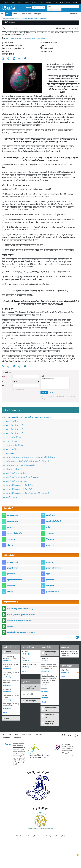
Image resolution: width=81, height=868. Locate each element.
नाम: (3, 377)
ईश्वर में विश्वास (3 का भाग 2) (13, 429)
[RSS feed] (76, 735)
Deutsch (34, 2)
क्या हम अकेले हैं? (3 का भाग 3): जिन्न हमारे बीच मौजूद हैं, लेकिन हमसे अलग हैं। (26, 493)
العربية (13, 2)
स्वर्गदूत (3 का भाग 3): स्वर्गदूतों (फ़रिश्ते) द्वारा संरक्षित (19, 465)
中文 (56, 2)
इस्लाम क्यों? (11, 626)
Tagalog (75, 2)
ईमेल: (3, 386)
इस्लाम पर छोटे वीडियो (52, 592)
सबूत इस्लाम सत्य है (13, 515)
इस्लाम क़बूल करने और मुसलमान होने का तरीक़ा (21, 615)
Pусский (41, 2)
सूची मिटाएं (76, 677)
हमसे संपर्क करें (74, 14)
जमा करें (44, 393)
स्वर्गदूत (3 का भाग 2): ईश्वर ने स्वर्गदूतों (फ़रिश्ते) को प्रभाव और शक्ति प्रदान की (26, 461)
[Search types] (54, 9)
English (7, 2)
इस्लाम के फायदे (51, 515)
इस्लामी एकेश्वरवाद (10, 497)
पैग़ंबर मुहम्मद (50, 586)
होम (2, 14)
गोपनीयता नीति (7, 738)
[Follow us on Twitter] (70, 735)
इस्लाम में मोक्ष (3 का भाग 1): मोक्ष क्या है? (16, 473)
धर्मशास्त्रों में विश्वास (10, 441)
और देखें (5, 712)
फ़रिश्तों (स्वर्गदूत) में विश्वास (12, 437)
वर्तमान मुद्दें (10, 545)
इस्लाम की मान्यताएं (11, 19)
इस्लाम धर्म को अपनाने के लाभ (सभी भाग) (19, 621)
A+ (76, 28)
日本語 (61, 2)
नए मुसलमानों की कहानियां (15, 533)
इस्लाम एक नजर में (27, 14)
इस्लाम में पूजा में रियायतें (11, 421)
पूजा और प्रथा (11, 527)
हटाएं (78, 673)
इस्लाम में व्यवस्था (51, 545)
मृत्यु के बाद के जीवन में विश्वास (13, 445)
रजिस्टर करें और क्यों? (39, 8)
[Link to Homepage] (8, 8)
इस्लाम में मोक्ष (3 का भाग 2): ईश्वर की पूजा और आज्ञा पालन (21, 477)
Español (20, 2)
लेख (7, 14)
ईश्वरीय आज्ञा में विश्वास (11, 449)
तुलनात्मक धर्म (50, 533)
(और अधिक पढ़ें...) (7, 661)
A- (69, 28)
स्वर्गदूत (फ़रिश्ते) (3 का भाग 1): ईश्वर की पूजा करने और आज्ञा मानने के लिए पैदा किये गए (29, 457)
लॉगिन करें (28, 8)
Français (27, 2)
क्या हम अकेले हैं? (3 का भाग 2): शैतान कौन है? (18, 489)
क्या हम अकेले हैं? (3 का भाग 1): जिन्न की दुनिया (18, 485)
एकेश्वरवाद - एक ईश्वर (11, 469)
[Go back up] (77, 637)
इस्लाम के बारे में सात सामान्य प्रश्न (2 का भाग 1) (21, 632)
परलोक (48, 527)
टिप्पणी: (43, 376)
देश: (3, 381)
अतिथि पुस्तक (37, 14)
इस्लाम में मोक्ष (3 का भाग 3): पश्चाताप (15, 481)
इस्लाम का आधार (9, 453)
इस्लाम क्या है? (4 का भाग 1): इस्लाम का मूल (20, 609)
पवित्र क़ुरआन (11, 539)
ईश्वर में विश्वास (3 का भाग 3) (13, 433)
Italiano (68, 2)
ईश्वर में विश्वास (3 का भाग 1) (13, 425)
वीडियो (15, 14)
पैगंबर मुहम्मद (50, 539)
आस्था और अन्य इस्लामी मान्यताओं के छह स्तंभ (27, 19)
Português (49, 2)
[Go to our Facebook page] (64, 735)
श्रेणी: (4, 38)
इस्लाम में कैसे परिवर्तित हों (54, 521)
